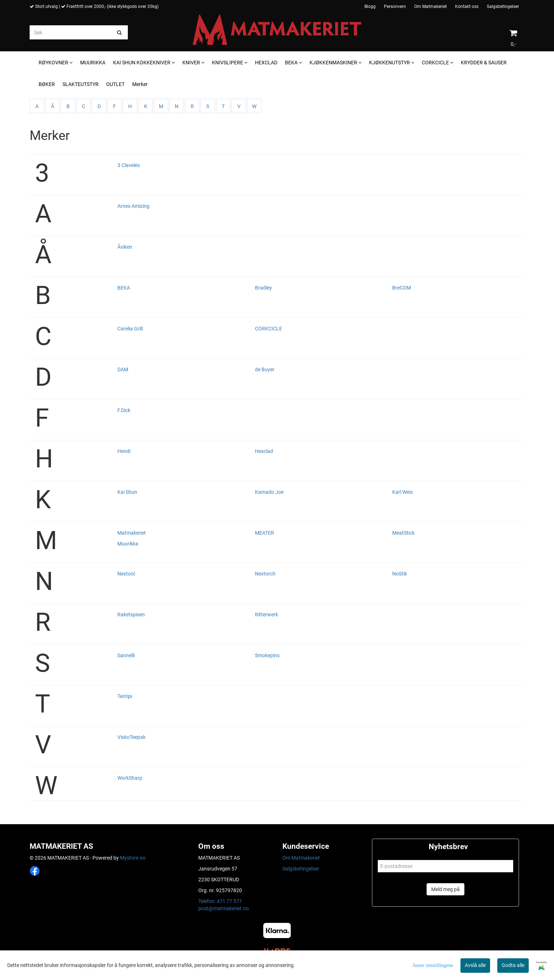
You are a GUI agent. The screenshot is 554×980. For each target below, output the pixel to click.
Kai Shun (127, 492)
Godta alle (513, 965)
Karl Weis (402, 492)
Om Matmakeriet (430, 7)
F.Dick (124, 410)
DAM (123, 369)
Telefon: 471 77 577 (220, 901)
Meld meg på (445, 889)
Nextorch (265, 574)
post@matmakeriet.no (224, 908)
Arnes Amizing (133, 206)
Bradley (263, 288)
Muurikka (128, 544)
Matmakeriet (132, 533)
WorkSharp (130, 778)
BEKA (124, 288)
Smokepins (267, 655)
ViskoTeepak (131, 737)
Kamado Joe (269, 492)
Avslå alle (475, 965)
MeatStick (403, 533)
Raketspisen (131, 615)
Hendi (124, 451)
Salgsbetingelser (503, 7)
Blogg (370, 7)
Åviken (125, 247)
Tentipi (125, 696)
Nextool (126, 574)
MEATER (265, 533)
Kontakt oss (467, 7)
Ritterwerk (267, 615)
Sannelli (126, 655)
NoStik (400, 574)
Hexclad (264, 451)
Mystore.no (133, 858)
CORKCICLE (269, 329)
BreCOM (402, 288)
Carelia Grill (130, 329)
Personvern (395, 7)
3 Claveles (129, 165)
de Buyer (265, 369)
